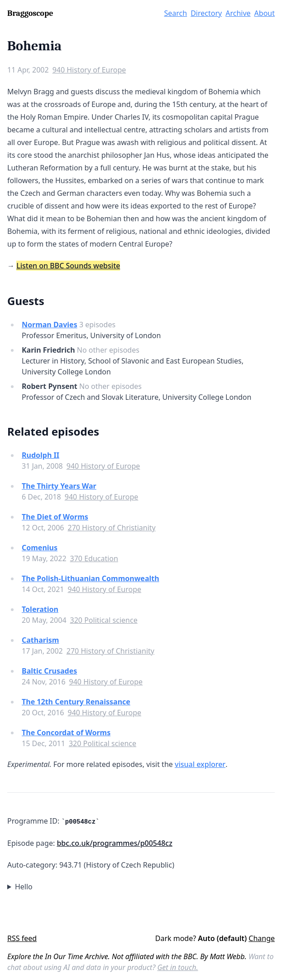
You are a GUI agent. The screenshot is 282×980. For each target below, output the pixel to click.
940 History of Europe (89, 70)
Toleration (40, 609)
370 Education (94, 558)
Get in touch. (177, 967)
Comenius (40, 548)
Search (176, 13)
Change (262, 938)
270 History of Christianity (111, 528)
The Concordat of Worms (66, 733)
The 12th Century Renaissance (76, 702)
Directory (206, 13)
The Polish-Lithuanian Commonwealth (91, 578)
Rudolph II (41, 455)
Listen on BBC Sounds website (68, 266)
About (265, 13)
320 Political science (104, 620)
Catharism (40, 640)
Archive (238, 13)
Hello (24, 887)
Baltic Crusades (49, 671)
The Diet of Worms (55, 517)
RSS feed (22, 938)
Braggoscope (30, 13)
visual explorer (200, 764)
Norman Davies (50, 325)
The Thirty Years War (59, 486)
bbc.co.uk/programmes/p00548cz (114, 843)
